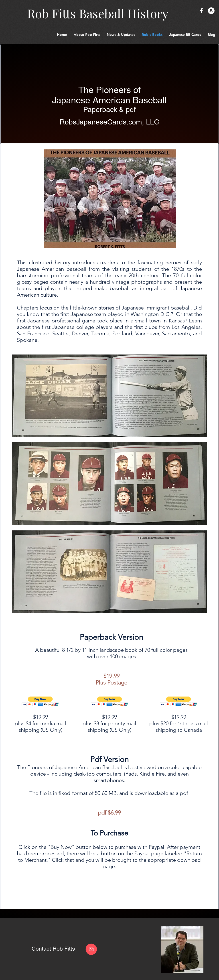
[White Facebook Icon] (201, 11)
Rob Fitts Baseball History (98, 13)
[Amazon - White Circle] (211, 11)
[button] (185, 35)
